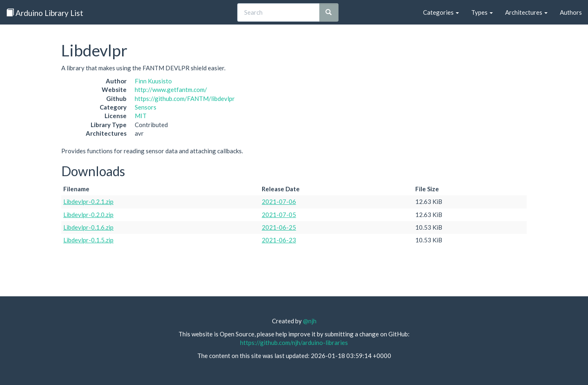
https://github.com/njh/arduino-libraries (294, 342)
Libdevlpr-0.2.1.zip (88, 201)
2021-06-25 (279, 227)
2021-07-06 (279, 201)
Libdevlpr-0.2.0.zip (88, 215)
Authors (571, 12)
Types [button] (482, 12)
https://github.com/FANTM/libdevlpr (185, 98)
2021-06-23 (279, 240)
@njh (310, 321)
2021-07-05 (279, 215)
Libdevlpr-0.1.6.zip (88, 227)
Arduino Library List (45, 13)
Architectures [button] (526, 12)
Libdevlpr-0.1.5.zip (88, 240)
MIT (141, 116)
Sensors (146, 107)
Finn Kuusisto (153, 81)
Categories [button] (441, 12)
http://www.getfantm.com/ (171, 90)
